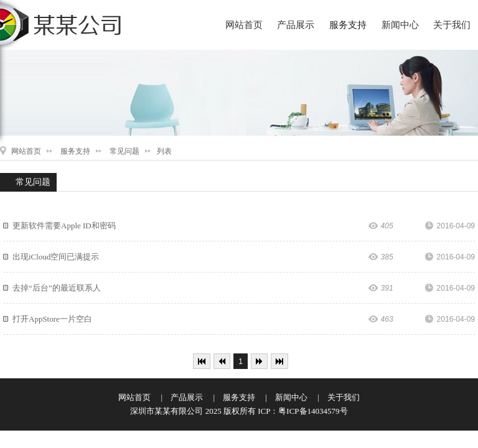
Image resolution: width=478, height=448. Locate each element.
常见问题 (124, 151)
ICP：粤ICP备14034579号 (302, 411)
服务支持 (348, 25)
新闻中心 (400, 25)
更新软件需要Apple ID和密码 (64, 226)
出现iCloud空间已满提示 (56, 257)
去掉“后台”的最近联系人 (57, 288)
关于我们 (452, 25)
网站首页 (244, 25)
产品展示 (296, 25)
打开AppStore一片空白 (52, 319)
